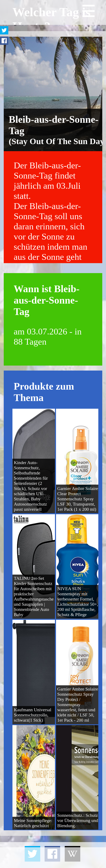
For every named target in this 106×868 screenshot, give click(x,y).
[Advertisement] (53, 858)
